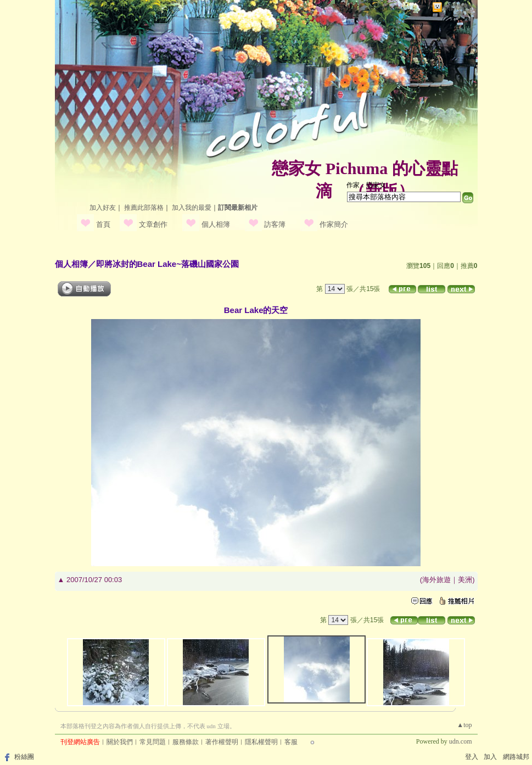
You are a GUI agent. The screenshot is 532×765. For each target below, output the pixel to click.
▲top (464, 725)
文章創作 (153, 224)
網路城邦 (458, 7)
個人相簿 (216, 224)
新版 (382, 191)
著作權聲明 (222, 742)
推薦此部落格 (144, 208)
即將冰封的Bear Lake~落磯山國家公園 (167, 264)
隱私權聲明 (261, 742)
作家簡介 (334, 224)
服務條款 (186, 742)
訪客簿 (275, 224)
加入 (490, 757)
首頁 (103, 224)
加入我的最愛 (192, 208)
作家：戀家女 (366, 185)
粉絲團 (24, 757)
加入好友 (103, 208)
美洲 (465, 580)
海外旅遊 (436, 580)
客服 (291, 742)
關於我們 (120, 742)
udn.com (461, 741)
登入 (472, 757)
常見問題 (153, 742)
